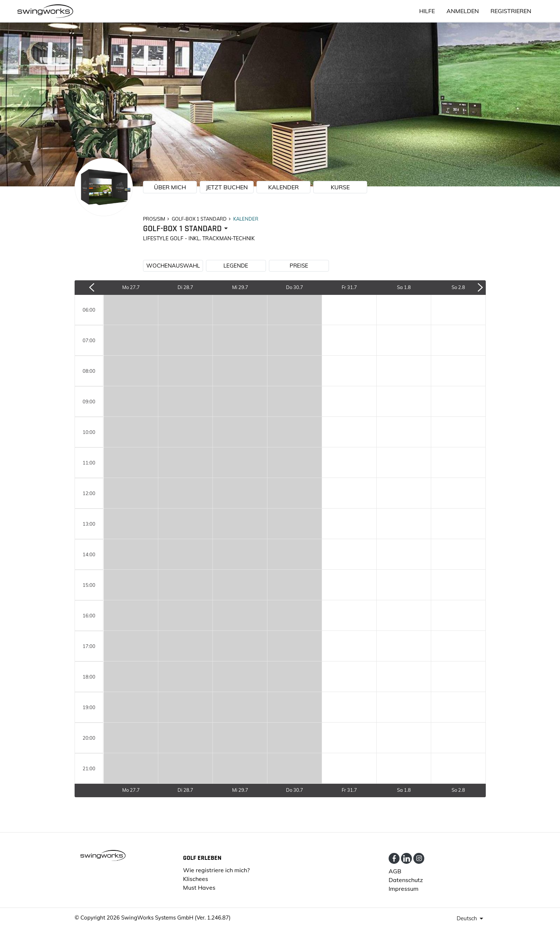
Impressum (404, 889)
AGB (395, 871)
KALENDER (283, 187)
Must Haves (199, 888)
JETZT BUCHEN (227, 187)
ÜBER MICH (170, 187)
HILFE (427, 11)
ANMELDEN (463, 11)
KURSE (340, 187)
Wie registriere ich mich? (216, 870)
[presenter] (187, 229)
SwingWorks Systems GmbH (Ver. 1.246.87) (176, 918)
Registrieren (511, 11)
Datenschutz (406, 880)
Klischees (196, 879)
